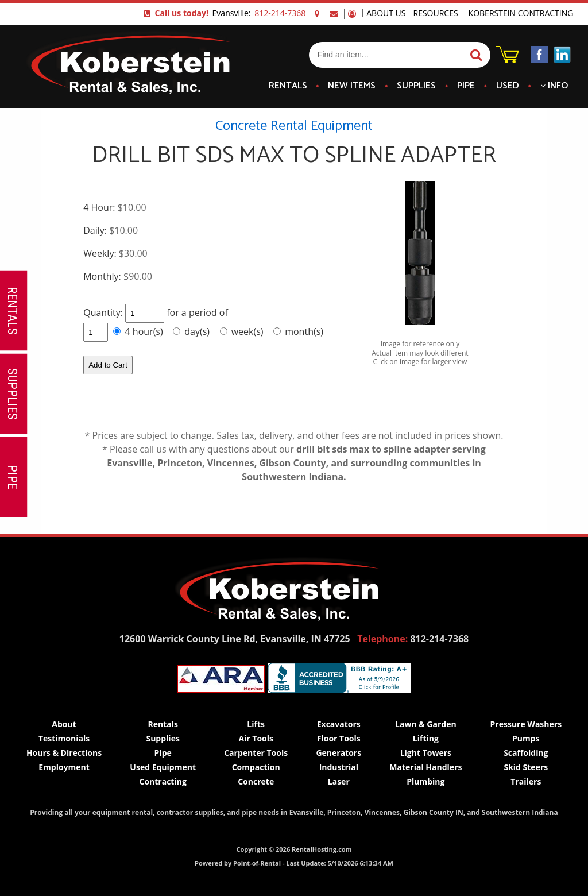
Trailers (526, 781)
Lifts (256, 724)
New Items (352, 86)
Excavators (339, 724)
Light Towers (426, 753)
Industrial (339, 767)
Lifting (426, 738)
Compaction (256, 767)
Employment (64, 767)
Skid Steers (526, 767)
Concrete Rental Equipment (294, 126)
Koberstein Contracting (521, 13)
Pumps (526, 738)
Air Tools (256, 738)
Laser (339, 781)
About (64, 724)
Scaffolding (526, 753)
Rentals (288, 86)
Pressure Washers (526, 724)
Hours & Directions (64, 753)
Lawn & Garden (426, 724)
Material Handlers (425, 767)
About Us (386, 13)
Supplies (416, 86)
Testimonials (64, 738)
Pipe (466, 86)
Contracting (163, 781)
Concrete (256, 781)
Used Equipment (163, 767)
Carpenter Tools (256, 753)
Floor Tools (339, 738)
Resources (435, 13)
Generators (339, 753)
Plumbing (425, 781)
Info (554, 86)
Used (508, 86)
